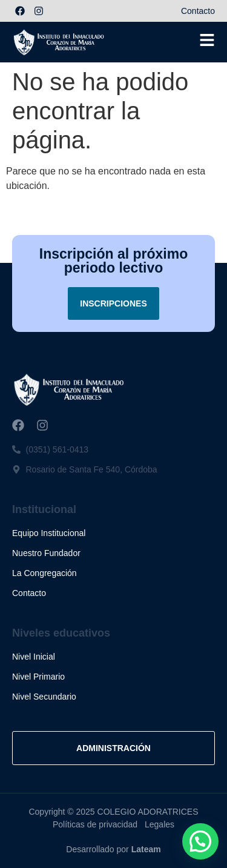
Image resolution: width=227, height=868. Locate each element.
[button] (200, 841)
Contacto (198, 11)
